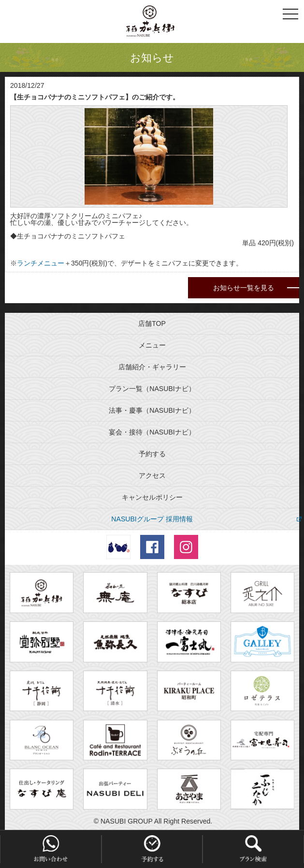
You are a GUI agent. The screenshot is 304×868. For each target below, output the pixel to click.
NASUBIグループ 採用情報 (152, 519)
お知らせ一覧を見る (244, 288)
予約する (152, 454)
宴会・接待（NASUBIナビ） (152, 432)
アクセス (152, 476)
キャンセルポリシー (152, 497)
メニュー (152, 345)
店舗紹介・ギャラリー (152, 367)
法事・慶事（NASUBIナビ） (152, 410)
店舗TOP (152, 323)
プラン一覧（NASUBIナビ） (152, 389)
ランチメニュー (41, 263)
